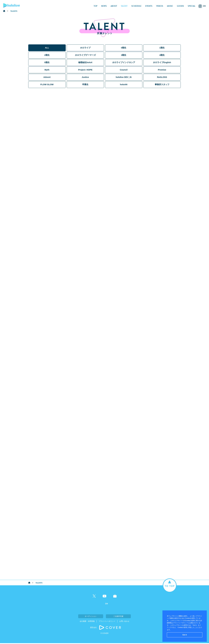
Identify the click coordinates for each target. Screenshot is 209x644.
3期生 (124, 55)
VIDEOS (160, 6)
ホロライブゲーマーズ (85, 55)
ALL (47, 48)
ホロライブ (85, 48)
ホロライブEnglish (162, 62)
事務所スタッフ (162, 84)
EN (204, 6)
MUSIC (170, 6)
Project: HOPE (85, 70)
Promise (162, 70)
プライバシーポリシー (107, 622)
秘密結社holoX (85, 62)
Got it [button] (185, 635)
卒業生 (85, 84)
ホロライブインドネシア (124, 62)
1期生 (162, 48)
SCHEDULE (136, 6)
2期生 (47, 55)
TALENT (124, 6)
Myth (47, 70)
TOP (95, 6)
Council (124, 70)
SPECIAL (192, 6)
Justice (85, 77)
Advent (47, 77)
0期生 (124, 48)
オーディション (91, 617)
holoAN (124, 84)
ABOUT (114, 6)
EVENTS (149, 6)
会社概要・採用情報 (87, 622)
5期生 (47, 62)
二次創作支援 (118, 617)
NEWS (104, 6)
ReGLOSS (162, 77)
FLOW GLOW (47, 84)
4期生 (162, 55)
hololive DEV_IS (124, 77)
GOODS (180, 6)
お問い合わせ (124, 622)
